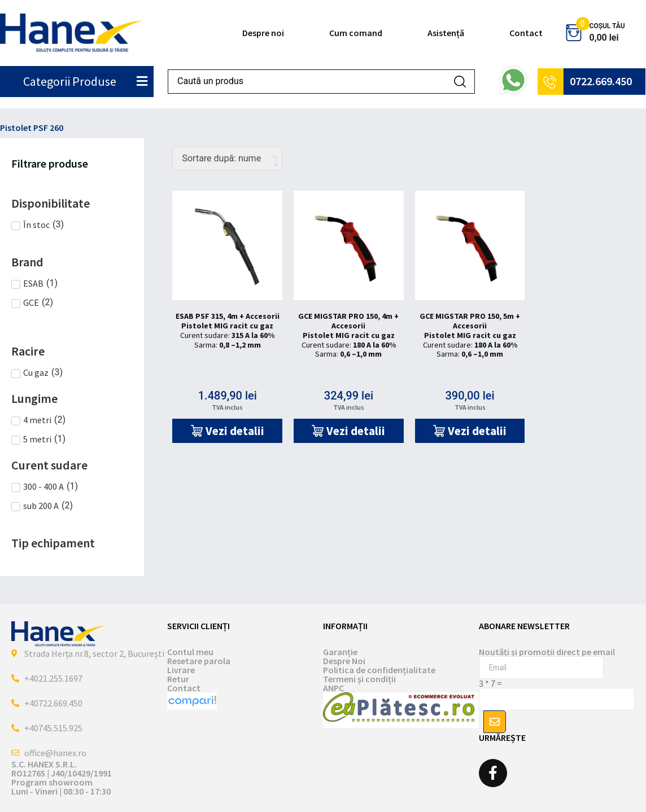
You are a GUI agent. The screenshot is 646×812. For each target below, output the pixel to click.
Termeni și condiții (359, 679)
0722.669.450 (601, 81)
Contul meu (190, 652)
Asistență (446, 33)
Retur (178, 679)
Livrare (181, 670)
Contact (526, 33)
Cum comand (356, 33)
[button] (227, 431)
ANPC (333, 688)
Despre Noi (344, 661)
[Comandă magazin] (227, 159)
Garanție (340, 652)
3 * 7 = (490, 683)
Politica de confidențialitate (379, 670)
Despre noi (263, 33)
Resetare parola (199, 661)
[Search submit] (460, 82)
